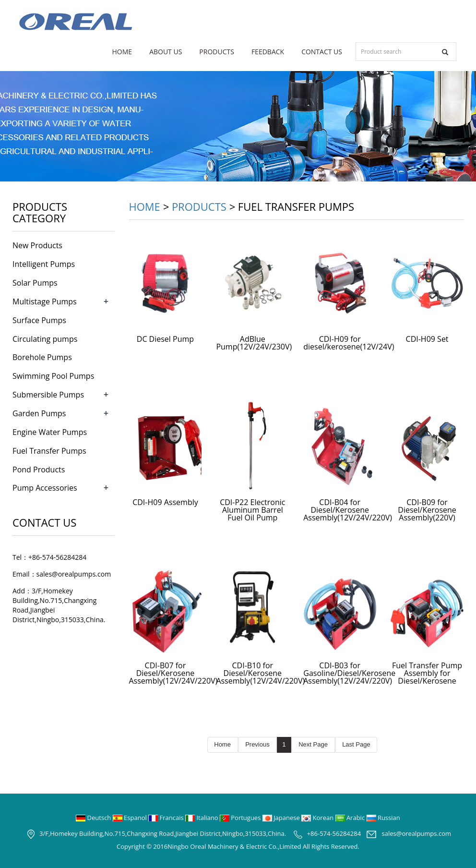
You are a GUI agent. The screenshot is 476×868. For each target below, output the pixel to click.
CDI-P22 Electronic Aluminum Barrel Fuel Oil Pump (252, 510)
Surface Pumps (39, 320)
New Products (37, 245)
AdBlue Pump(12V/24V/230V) (254, 343)
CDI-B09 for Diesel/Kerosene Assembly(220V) (427, 510)
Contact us (322, 52)
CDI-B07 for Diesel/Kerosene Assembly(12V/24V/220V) (173, 673)
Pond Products (39, 470)
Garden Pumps (39, 413)
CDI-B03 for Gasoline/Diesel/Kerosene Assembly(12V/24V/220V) (349, 673)
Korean (318, 818)
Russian (383, 818)
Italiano (202, 818)
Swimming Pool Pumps (53, 376)
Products (217, 52)
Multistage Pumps (45, 301)
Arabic (351, 818)
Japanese (282, 818)
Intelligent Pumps (44, 264)
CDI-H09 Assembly (165, 502)
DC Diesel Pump (165, 339)
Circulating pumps (45, 339)
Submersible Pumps (48, 395)
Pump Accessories (45, 488)
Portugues (241, 818)
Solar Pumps (35, 283)
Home (122, 52)
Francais (167, 818)
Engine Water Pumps (50, 432)
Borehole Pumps (42, 357)
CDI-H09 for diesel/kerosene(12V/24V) (349, 343)
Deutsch (94, 818)
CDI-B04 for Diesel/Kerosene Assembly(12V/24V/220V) (348, 510)
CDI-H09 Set (427, 339)
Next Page (313, 744)
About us (166, 52)
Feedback (268, 52)
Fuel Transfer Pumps (49, 451)
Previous (258, 744)
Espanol (131, 818)
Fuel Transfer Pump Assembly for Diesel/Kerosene (427, 673)
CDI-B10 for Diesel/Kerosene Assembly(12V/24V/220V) (260, 673)
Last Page (357, 744)
